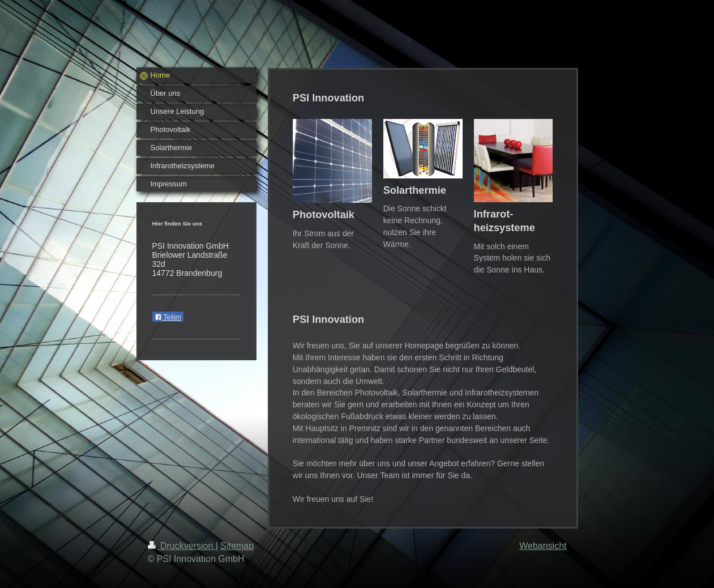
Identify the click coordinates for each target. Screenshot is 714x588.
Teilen (168, 317)
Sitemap (237, 546)
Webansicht (543, 546)
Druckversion (182, 546)
